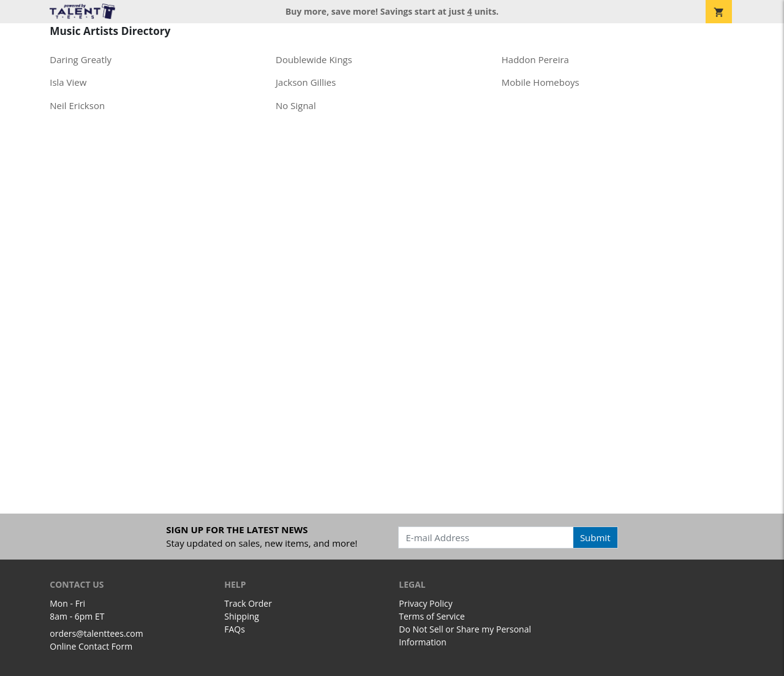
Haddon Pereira (535, 59)
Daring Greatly (81, 59)
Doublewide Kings (314, 59)
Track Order (248, 603)
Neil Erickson (77, 105)
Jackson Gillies (306, 82)
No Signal (296, 105)
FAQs (235, 629)
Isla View (68, 82)
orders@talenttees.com (96, 633)
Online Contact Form (91, 646)
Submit (595, 537)
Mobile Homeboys (541, 82)
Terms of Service (432, 616)
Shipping (242, 616)
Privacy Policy (425, 603)
